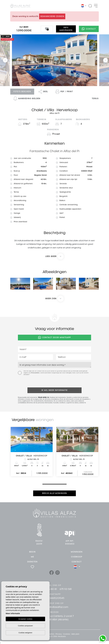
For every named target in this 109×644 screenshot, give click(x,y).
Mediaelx (62, 636)
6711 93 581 (66, 589)
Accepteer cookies (25, 619)
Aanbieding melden (27, 99)
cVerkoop (77, 557)
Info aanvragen (66, 29)
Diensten (32, 562)
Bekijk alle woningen (55, 493)
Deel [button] (43, 92)
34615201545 (57, 598)
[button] (54, 299)
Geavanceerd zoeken (52, 16)
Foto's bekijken (22, 92)
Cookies (67, 634)
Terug (95, 99)
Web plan (75, 634)
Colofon (51, 634)
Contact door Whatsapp (54, 338)
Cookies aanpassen (25, 626)
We (32, 557)
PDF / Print (64, 92)
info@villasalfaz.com (57, 607)
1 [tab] (43, 484)
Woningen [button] (77, 552)
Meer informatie (13, 613)
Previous (5, 60)
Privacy (59, 634)
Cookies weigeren (25, 633)
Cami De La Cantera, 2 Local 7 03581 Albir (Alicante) (57, 618)
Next (105, 60)
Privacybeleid (35, 373)
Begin (32, 552)
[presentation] (31, 382)
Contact (89, 29)
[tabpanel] (32, 452)
